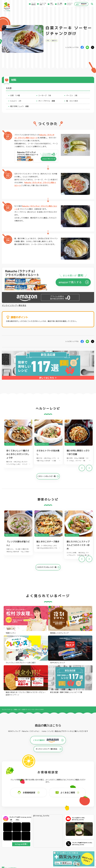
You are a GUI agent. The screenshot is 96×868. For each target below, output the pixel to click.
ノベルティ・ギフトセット (87, 826)
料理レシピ (17, 650)
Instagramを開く (21, 784)
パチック (83, 818)
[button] (89, 469)
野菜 (48, 41)
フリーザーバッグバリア (49, 821)
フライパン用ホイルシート (31, 818)
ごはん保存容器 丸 (48, 823)
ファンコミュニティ (59, 847)
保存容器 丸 (46, 828)
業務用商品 (84, 824)
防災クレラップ (9, 821)
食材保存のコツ (11, 839)
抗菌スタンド (65, 823)
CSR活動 (57, 845)
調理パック (27, 823)
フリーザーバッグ (48, 818)
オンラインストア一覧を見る (14, 305)
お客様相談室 (58, 841)
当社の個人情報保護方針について (84, 847)
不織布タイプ (65, 821)
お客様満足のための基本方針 (83, 839)
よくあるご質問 (58, 839)
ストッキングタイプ (67, 818)
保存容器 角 (46, 826)
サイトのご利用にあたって (83, 841)
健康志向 (54, 41)
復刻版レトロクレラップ (12, 823)
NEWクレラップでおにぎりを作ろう (37, 847)
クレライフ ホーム (7, 650)
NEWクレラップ (10, 818)
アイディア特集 (11, 841)
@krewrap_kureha (41, 756)
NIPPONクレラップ (10, 826)
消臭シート (65, 826)
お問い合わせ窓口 (59, 850)
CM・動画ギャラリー (59, 4)
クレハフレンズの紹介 (86, 829)
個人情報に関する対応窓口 (83, 849)
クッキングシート (29, 821)
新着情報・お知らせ (59, 843)
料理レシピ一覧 (33, 844)
